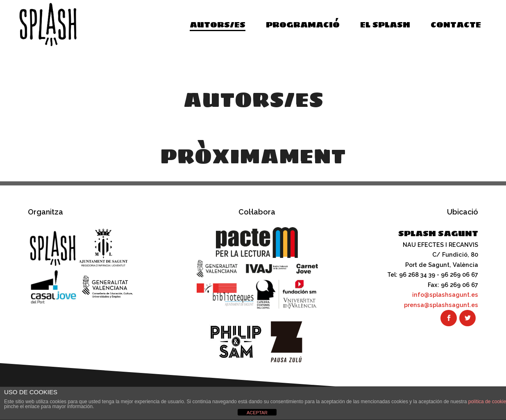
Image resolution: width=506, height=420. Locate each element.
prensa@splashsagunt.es (441, 305)
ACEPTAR (257, 413)
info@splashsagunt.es (445, 295)
